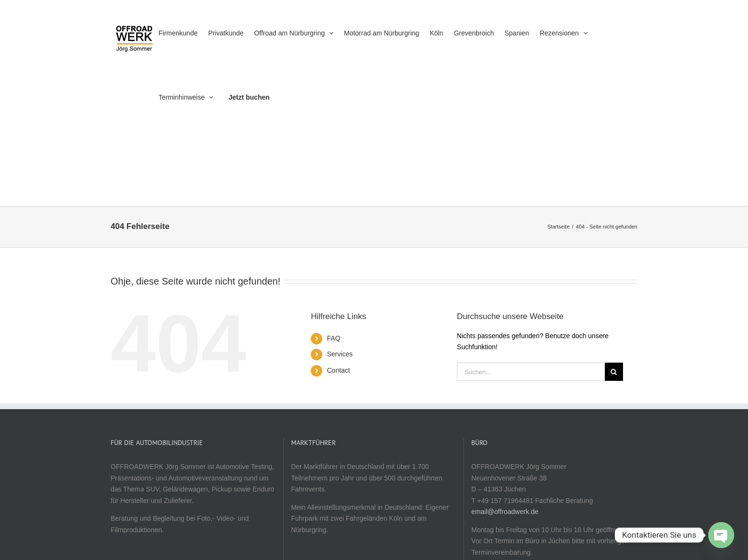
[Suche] (614, 372)
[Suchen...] (531, 372)
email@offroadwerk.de (505, 512)
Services (340, 354)
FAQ (334, 338)
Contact (339, 370)
